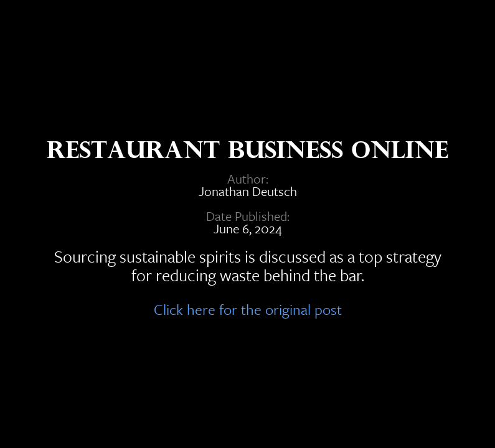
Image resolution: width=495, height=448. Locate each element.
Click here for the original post (248, 307)
